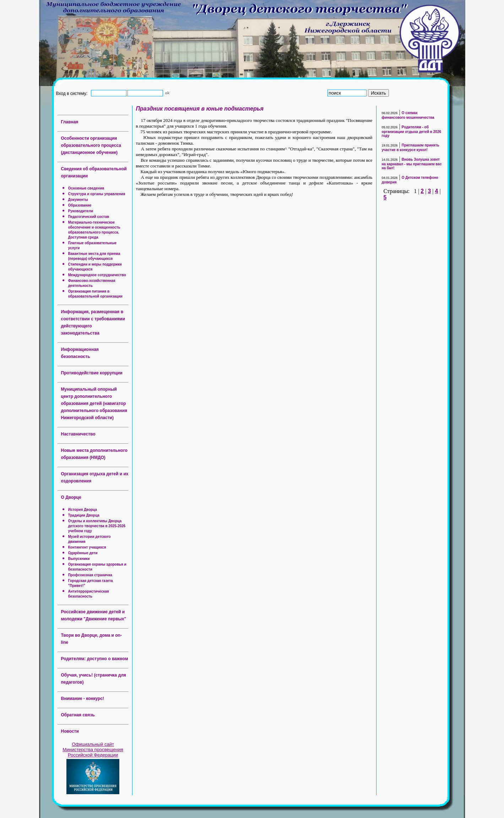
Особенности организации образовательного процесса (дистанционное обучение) (91, 145)
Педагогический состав (89, 217)
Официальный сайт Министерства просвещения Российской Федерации (93, 750)
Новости (70, 731)
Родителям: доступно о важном (95, 659)
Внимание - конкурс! (83, 699)
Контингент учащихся (87, 547)
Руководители (81, 211)
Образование (80, 205)
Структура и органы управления (97, 194)
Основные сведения (86, 188)
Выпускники (79, 559)
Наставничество (78, 434)
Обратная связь (78, 715)
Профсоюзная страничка (90, 575)
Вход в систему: (73, 93)
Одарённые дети (83, 553)
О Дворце (71, 497)
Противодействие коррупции (92, 373)
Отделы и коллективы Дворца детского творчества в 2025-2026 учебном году (97, 526)
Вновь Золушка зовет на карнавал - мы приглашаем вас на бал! (412, 164)
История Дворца (83, 510)
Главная (70, 122)
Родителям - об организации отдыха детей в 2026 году (412, 131)
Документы (78, 200)
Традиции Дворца (84, 515)
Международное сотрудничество (97, 275)
